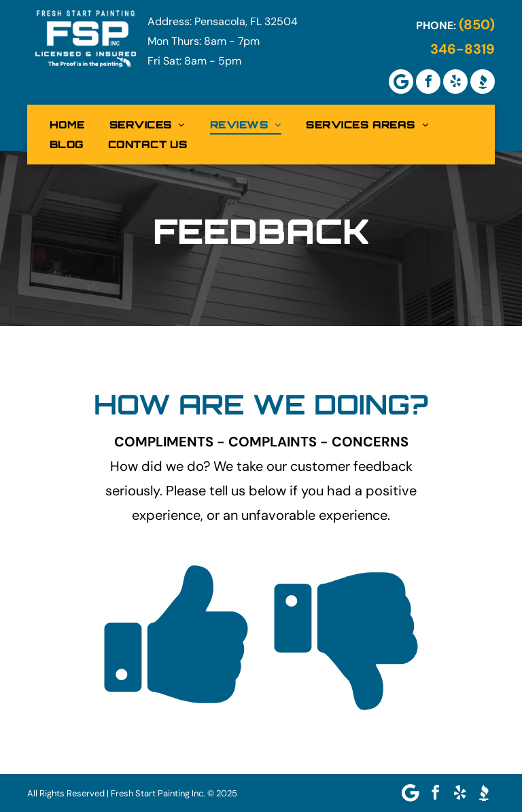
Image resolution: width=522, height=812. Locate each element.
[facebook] (428, 82)
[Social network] (483, 82)
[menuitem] (67, 125)
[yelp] (455, 82)
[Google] (401, 82)
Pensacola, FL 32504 (246, 21)
